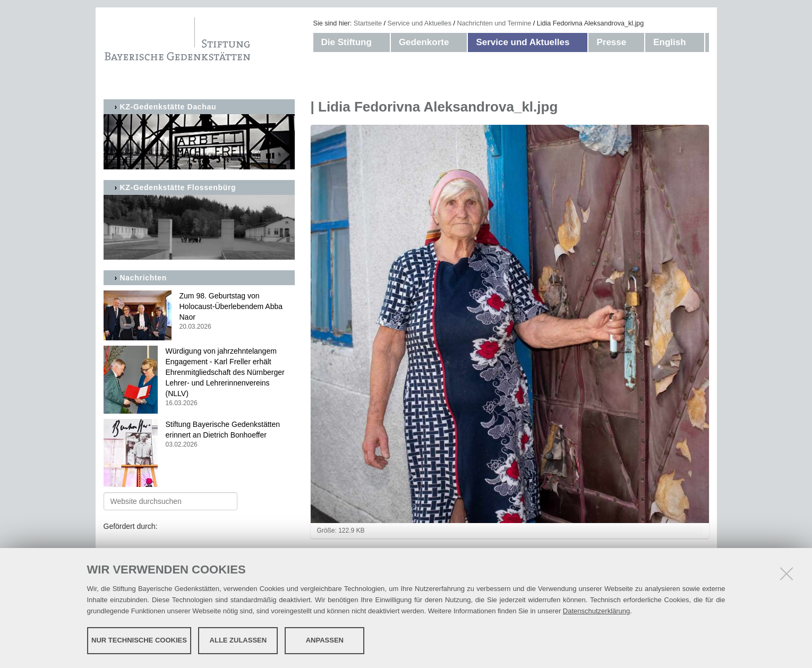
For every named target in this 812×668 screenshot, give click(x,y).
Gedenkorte (424, 42)
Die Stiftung (347, 42)
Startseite (368, 23)
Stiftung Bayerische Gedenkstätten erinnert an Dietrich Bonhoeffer (199, 435)
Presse (611, 42)
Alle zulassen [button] (238, 640)
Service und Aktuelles (420, 23)
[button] (382, 42)
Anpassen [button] (325, 640)
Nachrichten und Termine (494, 23)
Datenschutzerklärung (596, 611)
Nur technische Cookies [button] (139, 640)
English (669, 42)
